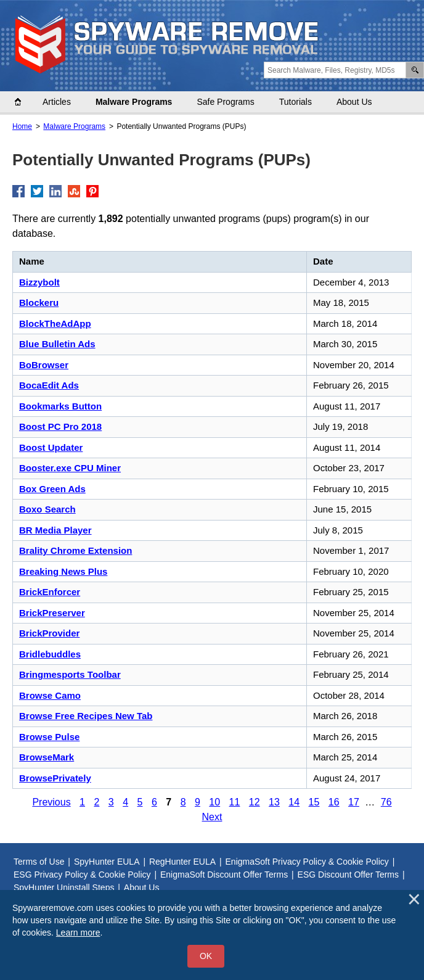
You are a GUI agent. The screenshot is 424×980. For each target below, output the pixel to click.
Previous (51, 802)
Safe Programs (225, 102)
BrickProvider (49, 633)
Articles (57, 102)
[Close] (414, 899)
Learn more (78, 933)
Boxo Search (47, 509)
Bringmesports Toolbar (70, 674)
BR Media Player (55, 530)
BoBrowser (44, 365)
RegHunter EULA (182, 862)
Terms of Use (39, 862)
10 (214, 802)
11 (235, 802)
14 (294, 802)
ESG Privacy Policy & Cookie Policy (82, 875)
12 (255, 802)
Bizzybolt (39, 282)
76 (386, 802)
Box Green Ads (52, 489)
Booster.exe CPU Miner (70, 468)
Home (24, 102)
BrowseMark (47, 757)
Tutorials (296, 102)
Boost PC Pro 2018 (60, 426)
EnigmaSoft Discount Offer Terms (224, 875)
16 (334, 802)
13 (274, 802)
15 (314, 802)
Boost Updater (51, 447)
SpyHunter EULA (107, 862)
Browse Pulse (49, 737)
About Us (354, 102)
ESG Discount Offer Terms (348, 875)
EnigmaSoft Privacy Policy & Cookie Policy (307, 862)
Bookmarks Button (60, 406)
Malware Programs (134, 102)
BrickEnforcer (50, 592)
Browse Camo (50, 695)
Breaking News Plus (63, 571)
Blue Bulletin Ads (57, 344)
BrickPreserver (52, 613)
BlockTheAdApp (55, 323)
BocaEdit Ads (49, 385)
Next (212, 817)
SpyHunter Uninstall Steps (64, 887)
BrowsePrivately (55, 778)
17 (354, 802)
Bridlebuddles (50, 654)
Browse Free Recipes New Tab (86, 716)
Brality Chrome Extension (75, 550)
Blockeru (39, 303)
